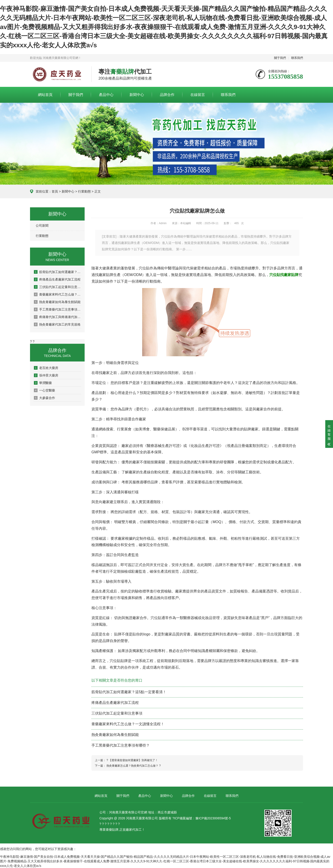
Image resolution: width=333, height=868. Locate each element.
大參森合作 (44, 398)
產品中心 (106, 95)
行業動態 (84, 191)
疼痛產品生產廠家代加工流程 (57, 279)
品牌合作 (167, 95)
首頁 (55, 191)
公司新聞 (42, 226)
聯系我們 (297, 58)
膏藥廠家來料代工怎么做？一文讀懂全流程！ (58, 294)
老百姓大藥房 (46, 368)
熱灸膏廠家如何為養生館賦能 (57, 302)
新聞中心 (137, 95)
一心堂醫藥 (44, 390)
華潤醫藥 (43, 383)
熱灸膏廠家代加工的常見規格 (57, 324)
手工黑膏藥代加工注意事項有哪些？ (58, 309)
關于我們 (280, 58)
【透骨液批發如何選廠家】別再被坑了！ (133, 760)
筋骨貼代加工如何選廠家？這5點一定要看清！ (58, 272)
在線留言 (198, 95)
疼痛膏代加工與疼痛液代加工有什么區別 (58, 317)
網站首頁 (45, 95)
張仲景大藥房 (46, 375)
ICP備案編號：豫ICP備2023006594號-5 (203, 818)
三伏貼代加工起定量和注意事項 (58, 287)
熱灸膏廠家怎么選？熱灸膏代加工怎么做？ (132, 766)
